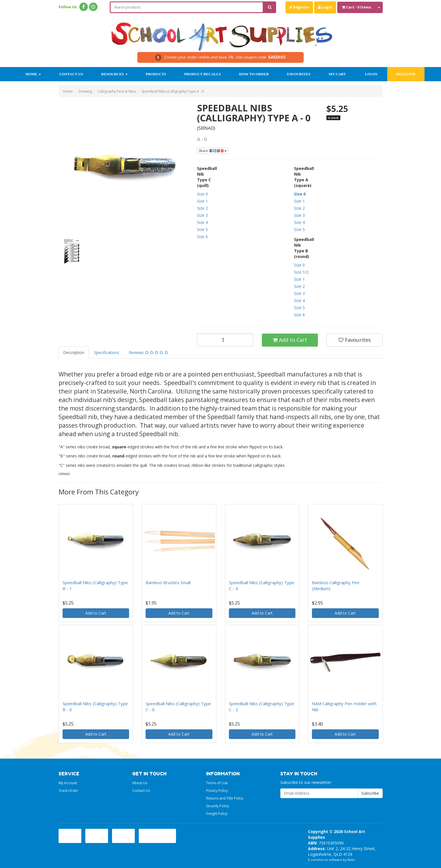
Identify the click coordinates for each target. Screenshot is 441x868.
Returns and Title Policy (225, 798)
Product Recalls (203, 74)
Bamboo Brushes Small (168, 582)
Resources (114, 74)
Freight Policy (217, 814)
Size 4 (202, 222)
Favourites (299, 74)
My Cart (337, 74)
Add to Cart (290, 340)
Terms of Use (217, 783)
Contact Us (71, 74)
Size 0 (202, 194)
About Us (140, 783)
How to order (254, 74)
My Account (68, 783)
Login (325, 7)
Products (156, 74)
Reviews (148, 352)
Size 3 (202, 215)
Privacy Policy (217, 791)
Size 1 (202, 201)
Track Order (68, 791)
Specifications (106, 352)
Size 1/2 (301, 272)
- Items (356, 7)
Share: (213, 151)
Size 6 (202, 237)
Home (33, 74)
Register (299, 7)
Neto (351, 860)
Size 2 (202, 208)
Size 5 (202, 229)
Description (74, 352)
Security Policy (218, 806)
